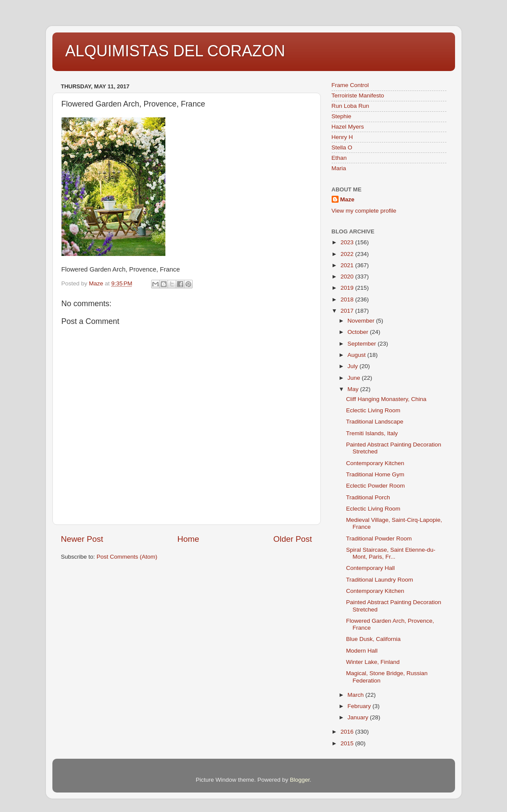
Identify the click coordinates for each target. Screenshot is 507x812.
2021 (348, 265)
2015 (348, 743)
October (359, 332)
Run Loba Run (350, 106)
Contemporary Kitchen (375, 463)
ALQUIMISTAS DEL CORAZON (175, 51)
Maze (347, 199)
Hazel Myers (348, 127)
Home (188, 539)
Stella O (342, 147)
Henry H (342, 137)
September (363, 344)
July (354, 366)
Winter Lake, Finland (373, 662)
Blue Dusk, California (373, 639)
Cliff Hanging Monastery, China (386, 399)
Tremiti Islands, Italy (372, 433)
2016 (348, 732)
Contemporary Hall (370, 568)
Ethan (339, 158)
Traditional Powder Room (379, 539)
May (354, 389)
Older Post (292, 539)
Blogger (300, 780)
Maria (339, 168)
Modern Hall (362, 651)
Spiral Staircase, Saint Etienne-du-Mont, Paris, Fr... (391, 553)
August (358, 355)
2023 (348, 242)
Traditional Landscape (375, 422)
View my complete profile (364, 211)
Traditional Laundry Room (379, 580)
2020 (348, 277)
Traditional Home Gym (375, 474)
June (355, 378)
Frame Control (350, 85)
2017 (348, 311)
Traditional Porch (368, 497)
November (362, 321)
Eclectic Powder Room (375, 486)
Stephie (342, 116)
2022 (348, 254)
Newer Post (82, 539)
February (360, 706)
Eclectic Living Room (373, 410)
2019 (348, 288)
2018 (348, 299)
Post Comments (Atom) (127, 557)
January (359, 717)
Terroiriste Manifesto (358, 95)
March (357, 695)
